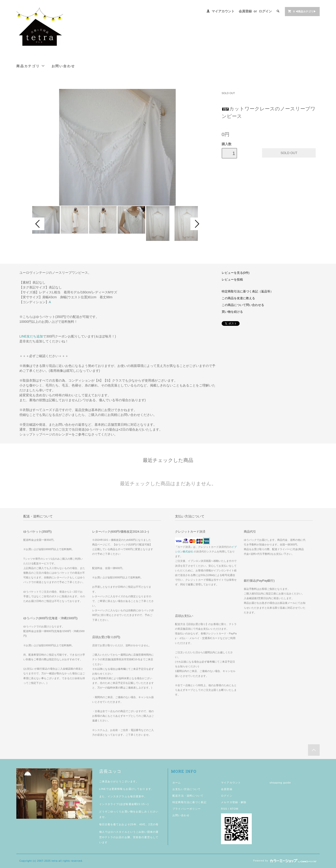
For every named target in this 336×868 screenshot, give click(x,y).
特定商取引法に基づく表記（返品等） (247, 292)
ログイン (265, 11)
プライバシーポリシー (187, 809)
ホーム (177, 783)
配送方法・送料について (188, 796)
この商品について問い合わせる (243, 305)
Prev (38, 224)
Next (196, 224)
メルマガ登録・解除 (234, 802)
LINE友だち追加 (31, 336)
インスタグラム (117, 796)
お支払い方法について (187, 789)
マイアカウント (223, 11)
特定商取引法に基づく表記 (189, 802)
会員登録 (245, 11)
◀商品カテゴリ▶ (302, 11)
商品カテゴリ (31, 66)
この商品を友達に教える (238, 298)
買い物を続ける (232, 312)
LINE (103, 789)
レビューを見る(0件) (236, 273)
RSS (224, 809)
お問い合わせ (63, 66)
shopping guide (280, 783)
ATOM (234, 809)
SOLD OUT (228, 93)
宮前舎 (137, 837)
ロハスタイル (119, 832)
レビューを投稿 (232, 280)
